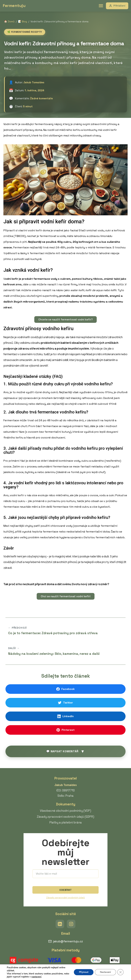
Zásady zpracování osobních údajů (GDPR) (65, 817)
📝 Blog (23, 21)
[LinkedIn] (60, 924)
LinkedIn (65, 716)
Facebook (65, 689)
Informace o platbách (83, 969)
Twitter (65, 703)
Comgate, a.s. (61, 969)
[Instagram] (71, 924)
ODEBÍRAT (65, 890)
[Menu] (101, 6)
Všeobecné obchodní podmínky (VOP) (65, 811)
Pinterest (65, 730)
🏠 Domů (9, 21)
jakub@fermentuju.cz (66, 941)
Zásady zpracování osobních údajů (65, 898)
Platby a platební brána (65, 822)
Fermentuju (14, 6)
